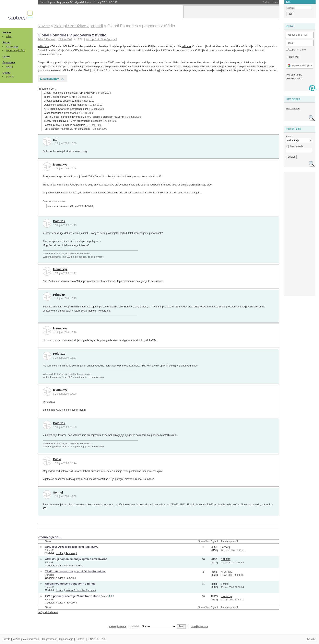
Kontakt (80, 639)
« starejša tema (117, 626)
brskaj (9, 67)
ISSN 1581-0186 (97, 639)
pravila (10, 77)
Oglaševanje (66, 639)
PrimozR (59, 295)
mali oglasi (12, 47)
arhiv (9, 36)
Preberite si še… (47, 89)
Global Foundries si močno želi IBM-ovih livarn (70, 93)
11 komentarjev (49, 79)
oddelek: (153, 626)
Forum (6, 43)
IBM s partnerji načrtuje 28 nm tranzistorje (67, 129)
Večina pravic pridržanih (26, 639)
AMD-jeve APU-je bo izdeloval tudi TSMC (72, 547)
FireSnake (227, 572)
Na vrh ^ (312, 639)
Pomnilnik (71, 578)
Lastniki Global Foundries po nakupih (65, 125)
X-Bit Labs (43, 46)
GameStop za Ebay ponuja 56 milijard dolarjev (79, 2)
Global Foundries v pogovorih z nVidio (72, 35)
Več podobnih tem (48, 612)
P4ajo (57, 459)
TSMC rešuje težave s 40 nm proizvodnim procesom (73, 121)
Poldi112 (59, 221)
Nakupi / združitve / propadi (101, 39)
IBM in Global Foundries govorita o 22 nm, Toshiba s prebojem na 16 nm (84, 117)
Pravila (6, 639)
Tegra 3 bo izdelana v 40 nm (60, 97)
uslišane (186, 46)
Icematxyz (60, 165)
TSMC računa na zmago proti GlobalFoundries (75, 571)
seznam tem (293, 109)
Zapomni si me (296, 49)
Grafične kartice (74, 566)
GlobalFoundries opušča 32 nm (61, 101)
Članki (6, 57)
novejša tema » (199, 626)
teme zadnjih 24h (16, 50)
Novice (7, 33)
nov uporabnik (294, 75)
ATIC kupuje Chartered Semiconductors (66, 109)
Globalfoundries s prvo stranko (61, 113)
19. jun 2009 (65, 39)
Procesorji (71, 553)
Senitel (58, 493)
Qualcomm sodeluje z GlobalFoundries (66, 105)
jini (55, 139)
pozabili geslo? (294, 79)
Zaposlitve (9, 63)
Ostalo (6, 73)
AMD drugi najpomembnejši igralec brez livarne (76, 559)
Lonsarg (226, 547)
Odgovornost (49, 639)
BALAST (226, 559)
